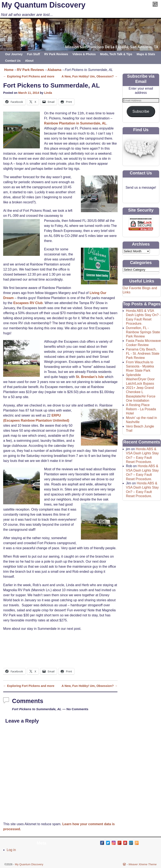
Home (9, 70)
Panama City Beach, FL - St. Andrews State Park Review (143, 354)
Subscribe (141, 111)
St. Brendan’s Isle (90, 377)
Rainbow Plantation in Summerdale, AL (75, 123)
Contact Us (13, 61)
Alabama (54, 70)
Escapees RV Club (28, 303)
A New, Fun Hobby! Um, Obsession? (90, 76)
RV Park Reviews (56, 54)
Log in (11, 850)
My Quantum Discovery (43, 5)
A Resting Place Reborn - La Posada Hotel (141, 409)
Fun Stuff (33, 54)
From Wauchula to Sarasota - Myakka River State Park (140, 366)
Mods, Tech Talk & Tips (116, 54)
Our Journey (14, 54)
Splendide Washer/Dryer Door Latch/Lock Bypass (140, 379)
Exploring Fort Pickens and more (29, 76)
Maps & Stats (146, 54)
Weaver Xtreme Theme (143, 864)
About (29, 61)
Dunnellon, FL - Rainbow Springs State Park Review (143, 332)
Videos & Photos (84, 54)
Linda (48, 93)
